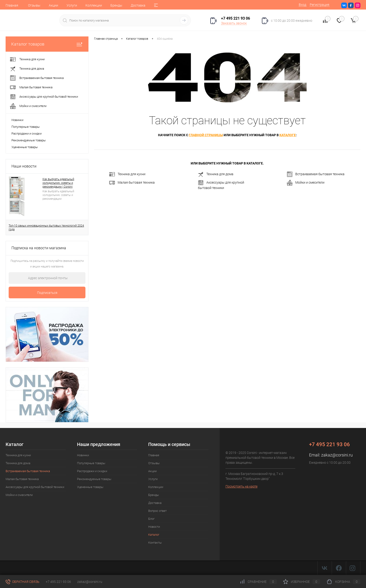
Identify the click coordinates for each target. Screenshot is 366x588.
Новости (154, 527)
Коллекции (94, 5)
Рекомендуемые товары (29, 140)
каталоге (288, 135)
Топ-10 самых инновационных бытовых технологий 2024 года (46, 228)
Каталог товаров (47, 44)
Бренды (116, 5)
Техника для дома (216, 174)
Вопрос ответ (157, 511)
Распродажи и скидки (26, 134)
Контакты (155, 543)
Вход (303, 5)
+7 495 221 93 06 (58, 582)
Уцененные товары (25, 147)
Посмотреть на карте (241, 486)
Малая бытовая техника (132, 183)
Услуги (72, 5)
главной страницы (206, 135)
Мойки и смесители (306, 183)
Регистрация (320, 5)
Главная (12, 5)
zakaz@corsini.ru (337, 455)
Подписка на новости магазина (39, 248)
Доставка (138, 5)
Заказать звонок (234, 23)
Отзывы (34, 5)
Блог (151, 519)
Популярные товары (26, 127)
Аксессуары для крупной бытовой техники (221, 185)
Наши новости (24, 166)
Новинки (17, 120)
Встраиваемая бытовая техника (316, 174)
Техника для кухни (127, 174)
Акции (53, 5)
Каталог (154, 535)
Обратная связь (23, 582)
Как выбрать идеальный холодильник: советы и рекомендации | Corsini (58, 183)
